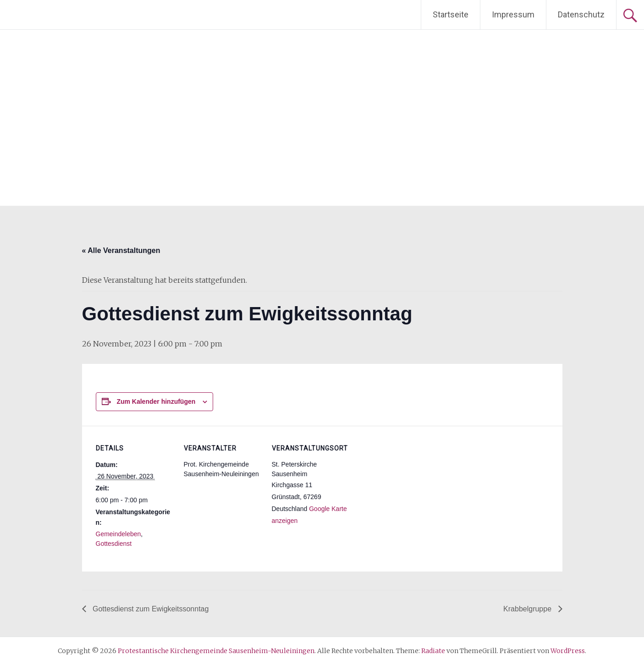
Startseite (451, 14)
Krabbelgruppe (528, 609)
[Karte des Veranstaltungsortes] (408, 489)
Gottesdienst (114, 544)
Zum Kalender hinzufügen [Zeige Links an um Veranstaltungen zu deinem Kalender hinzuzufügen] (156, 401)
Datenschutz (581, 14)
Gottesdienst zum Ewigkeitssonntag (150, 609)
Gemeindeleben (118, 534)
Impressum (513, 14)
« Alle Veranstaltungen (121, 250)
